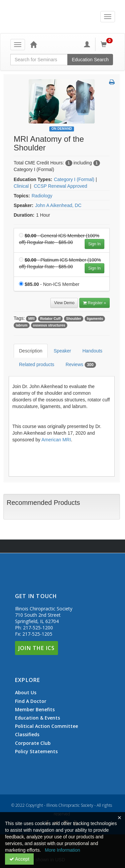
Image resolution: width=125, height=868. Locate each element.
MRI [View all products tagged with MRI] (31, 319)
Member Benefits (35, 710)
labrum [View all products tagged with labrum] (21, 325)
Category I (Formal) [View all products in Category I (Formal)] (74, 179)
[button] (112, 83)
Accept (19, 859)
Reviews (81, 365)
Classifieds (27, 735)
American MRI (56, 440)
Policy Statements (36, 751)
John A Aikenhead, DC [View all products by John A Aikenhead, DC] (58, 205)
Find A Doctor (31, 701)
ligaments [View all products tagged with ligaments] (95, 319)
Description (31, 351)
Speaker (62, 351)
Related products (37, 364)
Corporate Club (33, 743)
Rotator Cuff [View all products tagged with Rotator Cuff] (50, 319)
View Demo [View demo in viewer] (64, 303)
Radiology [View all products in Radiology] (42, 196)
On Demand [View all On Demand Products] (62, 129)
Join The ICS (36, 648)
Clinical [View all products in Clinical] (21, 186)
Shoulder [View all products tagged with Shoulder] (74, 319)
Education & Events (37, 718)
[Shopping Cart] (108, 44)
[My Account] (87, 44)
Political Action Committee (46, 726)
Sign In (94, 244)
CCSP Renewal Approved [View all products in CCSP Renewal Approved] (60, 186)
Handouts (92, 351)
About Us (26, 693)
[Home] (33, 44)
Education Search (90, 60)
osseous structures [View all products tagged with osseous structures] (49, 325)
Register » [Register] (94, 303)
